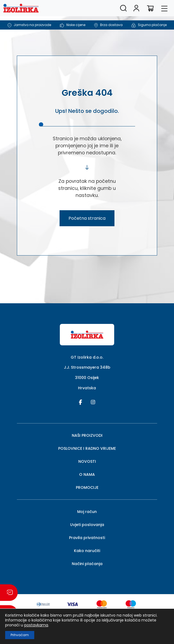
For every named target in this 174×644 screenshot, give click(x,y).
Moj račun (87, 512)
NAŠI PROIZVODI (87, 435)
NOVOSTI (87, 461)
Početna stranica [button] (87, 218)
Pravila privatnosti (87, 538)
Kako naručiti (87, 551)
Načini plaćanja (87, 564)
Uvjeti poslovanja (87, 525)
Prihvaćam (20, 635)
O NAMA (87, 474)
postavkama (36, 625)
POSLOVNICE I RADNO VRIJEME (87, 448)
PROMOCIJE (87, 487)
